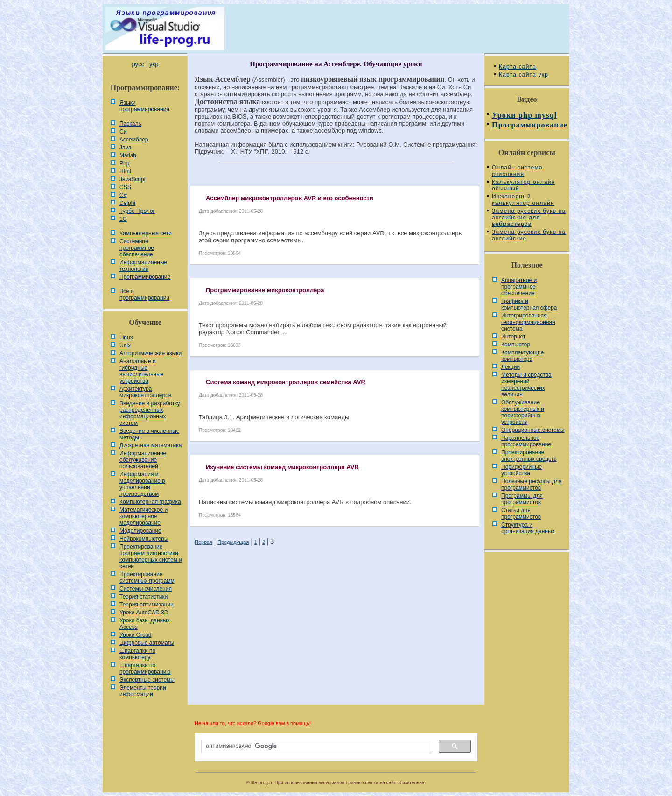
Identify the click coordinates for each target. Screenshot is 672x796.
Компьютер (516, 345)
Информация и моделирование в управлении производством (142, 484)
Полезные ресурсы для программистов (532, 485)
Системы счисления (146, 589)
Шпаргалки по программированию (145, 669)
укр (154, 64)
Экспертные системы (147, 680)
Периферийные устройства (521, 470)
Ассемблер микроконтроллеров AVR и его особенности (290, 198)
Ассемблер (134, 140)
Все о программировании (144, 295)
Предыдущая (233, 542)
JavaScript (133, 179)
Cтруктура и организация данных (528, 528)
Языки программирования (144, 106)
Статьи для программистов (521, 514)
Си (123, 132)
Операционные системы (533, 430)
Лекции (511, 367)
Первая (203, 542)
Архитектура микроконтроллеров (145, 392)
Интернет (513, 337)
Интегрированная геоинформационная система (528, 322)
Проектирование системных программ (147, 578)
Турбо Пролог (137, 211)
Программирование (145, 277)
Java (125, 148)
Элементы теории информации (143, 691)
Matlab (128, 155)
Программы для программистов (522, 499)
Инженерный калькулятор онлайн (523, 200)
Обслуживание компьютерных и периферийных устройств (523, 412)
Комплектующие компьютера (522, 356)
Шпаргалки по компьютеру (137, 654)
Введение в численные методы (150, 434)
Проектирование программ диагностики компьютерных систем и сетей (151, 556)
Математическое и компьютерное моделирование (143, 516)
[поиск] (316, 747)
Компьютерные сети (146, 233)
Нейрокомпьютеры (144, 539)
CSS (125, 187)
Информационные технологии (143, 266)
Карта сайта (518, 67)
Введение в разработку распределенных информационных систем (150, 413)
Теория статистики (143, 597)
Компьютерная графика (150, 502)
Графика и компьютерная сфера (529, 304)
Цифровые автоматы (147, 643)
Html (125, 171)
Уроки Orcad (135, 635)
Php (124, 163)
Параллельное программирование (526, 441)
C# (123, 195)
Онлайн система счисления (517, 171)
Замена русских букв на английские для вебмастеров (529, 218)
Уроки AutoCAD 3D (144, 613)
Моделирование (140, 531)
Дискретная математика (150, 445)
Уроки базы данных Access (145, 624)
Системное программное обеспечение (137, 248)
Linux (126, 338)
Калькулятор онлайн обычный (524, 185)
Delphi (127, 203)
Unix (125, 345)
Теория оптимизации (147, 605)
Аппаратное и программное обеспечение (519, 287)
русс (138, 64)
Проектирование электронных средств (529, 456)
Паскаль (130, 124)
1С (123, 219)
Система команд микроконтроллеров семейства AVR (286, 382)
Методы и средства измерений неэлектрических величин (526, 385)
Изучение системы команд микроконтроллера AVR (282, 467)
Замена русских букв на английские (529, 235)
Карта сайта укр (524, 75)
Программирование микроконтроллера (265, 290)
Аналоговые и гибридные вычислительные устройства (141, 371)
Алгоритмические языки (150, 353)
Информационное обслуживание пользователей (143, 460)
